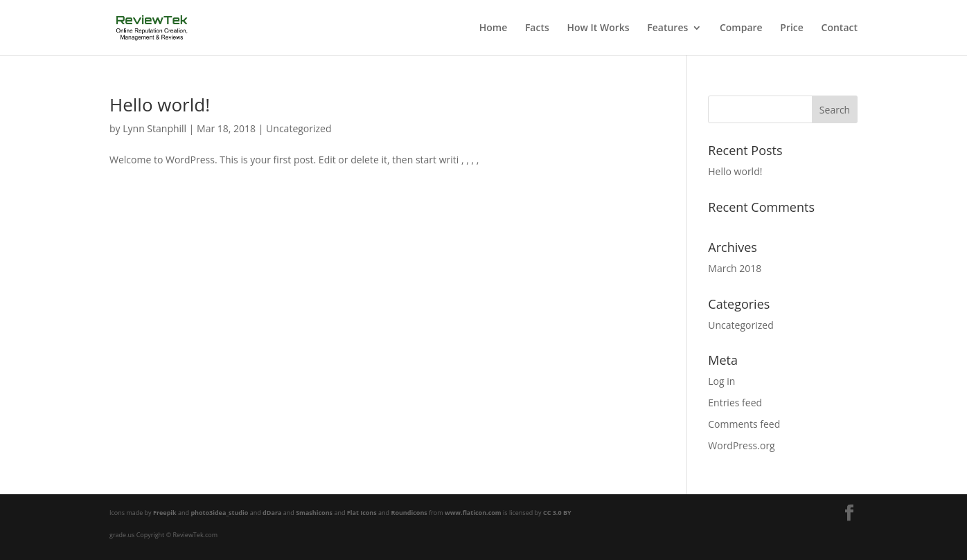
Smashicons (314, 513)
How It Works (598, 28)
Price (792, 28)
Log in (721, 381)
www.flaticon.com (473, 513)
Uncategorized (299, 128)
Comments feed (744, 424)
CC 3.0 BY (557, 513)
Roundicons (409, 513)
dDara (272, 513)
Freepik (165, 513)
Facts (537, 28)
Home (494, 28)
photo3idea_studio (219, 513)
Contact (840, 28)
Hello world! (160, 105)
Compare (741, 28)
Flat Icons (362, 513)
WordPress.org (741, 445)
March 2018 (735, 268)
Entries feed (735, 403)
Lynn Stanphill (154, 128)
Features (667, 28)
